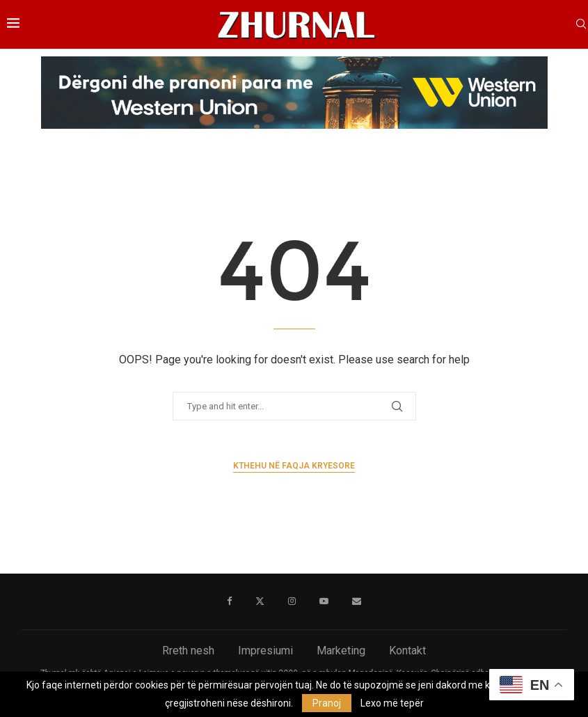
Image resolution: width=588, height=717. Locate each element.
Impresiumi (265, 651)
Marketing (341, 651)
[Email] (357, 601)
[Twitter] (260, 601)
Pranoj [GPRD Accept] (327, 703)
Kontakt (407, 651)
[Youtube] (324, 601)
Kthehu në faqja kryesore (294, 466)
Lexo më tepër (392, 703)
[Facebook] (229, 601)
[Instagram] (292, 601)
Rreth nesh (188, 651)
